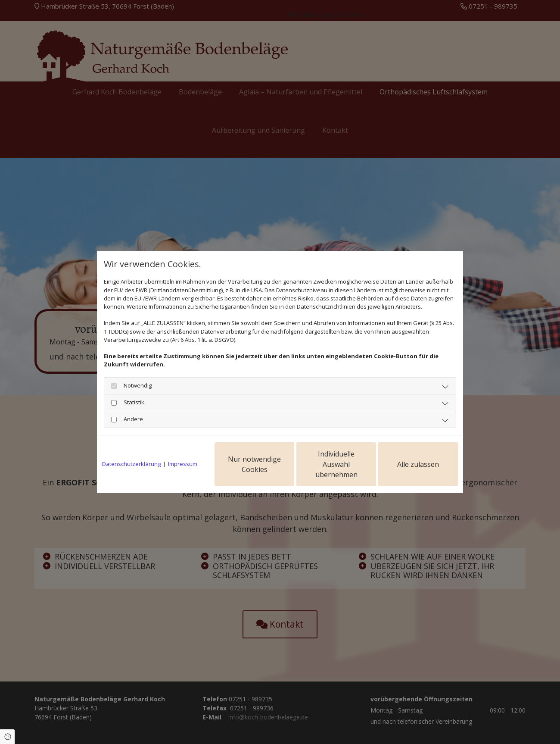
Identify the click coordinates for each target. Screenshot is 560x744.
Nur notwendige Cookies (254, 456)
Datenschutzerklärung (131, 456)
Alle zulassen (418, 456)
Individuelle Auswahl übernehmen (336, 456)
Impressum (183, 456)
